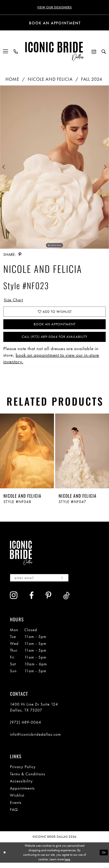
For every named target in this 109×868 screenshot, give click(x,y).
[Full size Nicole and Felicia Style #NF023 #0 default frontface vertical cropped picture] (55, 168)
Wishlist (17, 801)
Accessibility (21, 786)
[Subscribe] (67, 583)
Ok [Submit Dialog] (103, 858)
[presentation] (27, 456)
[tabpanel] (55, 168)
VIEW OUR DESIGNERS (54, 7)
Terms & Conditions (28, 779)
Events (16, 808)
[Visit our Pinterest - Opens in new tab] (49, 601)
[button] (6, 52)
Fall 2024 (92, 80)
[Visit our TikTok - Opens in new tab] (67, 601)
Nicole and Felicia (50, 80)
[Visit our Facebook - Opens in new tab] (32, 601)
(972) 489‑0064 (26, 728)
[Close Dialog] (5, 858)
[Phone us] (16, 52)
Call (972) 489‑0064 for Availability (55, 341)
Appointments (22, 793)
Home (12, 80)
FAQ (14, 815)
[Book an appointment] (55, 23)
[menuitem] (6, 52)
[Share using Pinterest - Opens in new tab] (20, 255)
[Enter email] (42, 583)
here (67, 865)
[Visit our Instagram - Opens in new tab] (14, 601)
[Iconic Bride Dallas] (55, 52)
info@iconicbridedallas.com (35, 740)
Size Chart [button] (14, 301)
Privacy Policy (23, 772)
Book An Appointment (55, 327)
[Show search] (104, 52)
